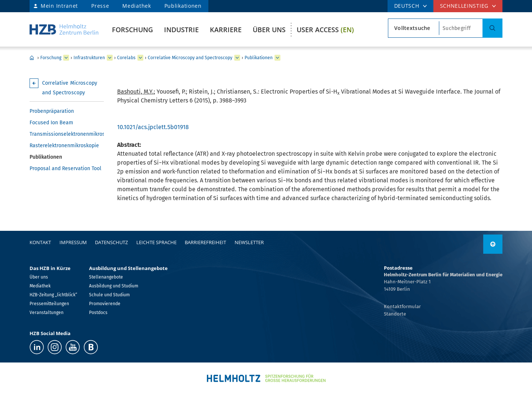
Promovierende (105, 304)
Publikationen (183, 6)
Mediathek (137, 6)
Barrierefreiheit (205, 242)
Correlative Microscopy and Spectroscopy (190, 58)
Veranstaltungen (47, 313)
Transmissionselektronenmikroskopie (67, 134)
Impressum (73, 242)
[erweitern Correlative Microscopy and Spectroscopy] (237, 58)
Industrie (181, 30)
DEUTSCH (407, 6)
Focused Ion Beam (51, 123)
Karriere (226, 30)
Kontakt (40, 242)
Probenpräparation (52, 111)
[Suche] (492, 28)
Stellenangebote (106, 277)
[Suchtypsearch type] (414, 28)
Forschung (132, 30)
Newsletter (249, 242)
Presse (100, 6)
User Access (325, 30)
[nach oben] (493, 244)
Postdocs (98, 313)
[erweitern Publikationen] (277, 58)
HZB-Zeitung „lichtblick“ (53, 295)
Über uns (269, 30)
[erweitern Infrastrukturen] (110, 58)
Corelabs (126, 58)
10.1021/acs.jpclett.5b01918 (153, 127)
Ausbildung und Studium (114, 286)
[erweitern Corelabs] (140, 58)
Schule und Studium (109, 295)
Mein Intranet (59, 6)
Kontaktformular (402, 306)
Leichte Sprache (156, 242)
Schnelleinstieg (464, 6)
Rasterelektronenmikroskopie (64, 146)
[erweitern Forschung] (66, 58)
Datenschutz (111, 242)
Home (32, 58)
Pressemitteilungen (49, 304)
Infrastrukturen (89, 58)
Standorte (395, 314)
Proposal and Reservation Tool (65, 168)
